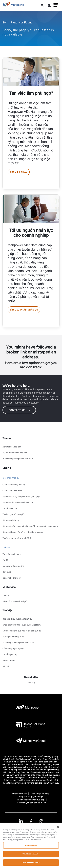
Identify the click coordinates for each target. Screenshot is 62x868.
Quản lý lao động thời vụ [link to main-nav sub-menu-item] (14, 485)
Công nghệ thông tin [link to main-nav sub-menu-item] (12, 578)
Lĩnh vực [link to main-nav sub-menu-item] (7, 547)
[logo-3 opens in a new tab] (31, 725)
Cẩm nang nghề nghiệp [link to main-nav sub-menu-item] (13, 649)
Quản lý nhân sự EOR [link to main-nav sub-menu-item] (12, 490)
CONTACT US (19, 410)
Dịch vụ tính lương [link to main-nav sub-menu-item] (11, 520)
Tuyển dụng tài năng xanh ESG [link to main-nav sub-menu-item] (17, 538)
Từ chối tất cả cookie (31, 855)
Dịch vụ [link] (7, 468)
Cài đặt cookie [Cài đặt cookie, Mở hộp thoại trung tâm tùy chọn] (31, 847)
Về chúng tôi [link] (9, 587)
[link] (31, 822)
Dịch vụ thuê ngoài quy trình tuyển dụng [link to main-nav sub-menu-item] (21, 496)
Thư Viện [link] (7, 610)
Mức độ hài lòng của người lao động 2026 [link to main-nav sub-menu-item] (22, 631)
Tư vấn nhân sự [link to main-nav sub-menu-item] (10, 508)
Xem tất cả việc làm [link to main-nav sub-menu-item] (12, 447)
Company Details (19, 794)
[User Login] (49, 6)
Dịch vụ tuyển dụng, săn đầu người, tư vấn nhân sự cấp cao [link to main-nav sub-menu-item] (30, 526)
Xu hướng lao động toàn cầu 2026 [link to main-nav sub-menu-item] (18, 643)
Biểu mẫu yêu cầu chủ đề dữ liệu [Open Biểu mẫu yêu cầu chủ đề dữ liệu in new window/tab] (32, 803)
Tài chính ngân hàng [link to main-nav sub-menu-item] (12, 554)
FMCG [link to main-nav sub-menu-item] (5, 560)
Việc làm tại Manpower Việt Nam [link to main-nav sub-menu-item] (18, 459)
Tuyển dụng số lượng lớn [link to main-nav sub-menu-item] (14, 514)
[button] (56, 5)
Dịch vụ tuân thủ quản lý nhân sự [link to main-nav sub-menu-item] (18, 502)
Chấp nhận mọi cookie (31, 864)
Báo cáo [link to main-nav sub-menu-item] (6, 666)
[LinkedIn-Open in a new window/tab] (21, 821)
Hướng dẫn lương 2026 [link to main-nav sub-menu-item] (13, 637)
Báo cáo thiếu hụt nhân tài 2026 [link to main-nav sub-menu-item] (17, 619)
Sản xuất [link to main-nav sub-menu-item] (7, 572)
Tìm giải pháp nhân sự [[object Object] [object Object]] (24, 310)
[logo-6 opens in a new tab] (31, 741)
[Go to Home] (14, 5)
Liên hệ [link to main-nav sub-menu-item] (6, 595)
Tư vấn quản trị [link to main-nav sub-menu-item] (10, 655)
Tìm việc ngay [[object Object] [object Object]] (19, 172)
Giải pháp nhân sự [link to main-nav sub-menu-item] (11, 478)
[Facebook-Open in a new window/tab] (31, 822)
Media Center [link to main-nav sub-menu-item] (9, 660)
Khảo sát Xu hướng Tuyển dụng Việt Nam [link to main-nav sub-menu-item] (22, 625)
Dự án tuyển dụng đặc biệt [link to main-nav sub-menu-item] (15, 453)
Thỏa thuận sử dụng (40, 794)
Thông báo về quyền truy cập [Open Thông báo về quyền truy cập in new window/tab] (31, 800)
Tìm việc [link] (7, 438)
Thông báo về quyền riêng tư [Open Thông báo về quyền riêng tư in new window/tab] (31, 797)
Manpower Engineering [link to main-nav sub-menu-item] (13, 566)
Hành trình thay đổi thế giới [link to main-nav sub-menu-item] (15, 601)
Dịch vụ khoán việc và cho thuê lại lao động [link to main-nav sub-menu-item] (23, 532)
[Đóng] (58, 829)
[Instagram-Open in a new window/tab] (41, 822)
